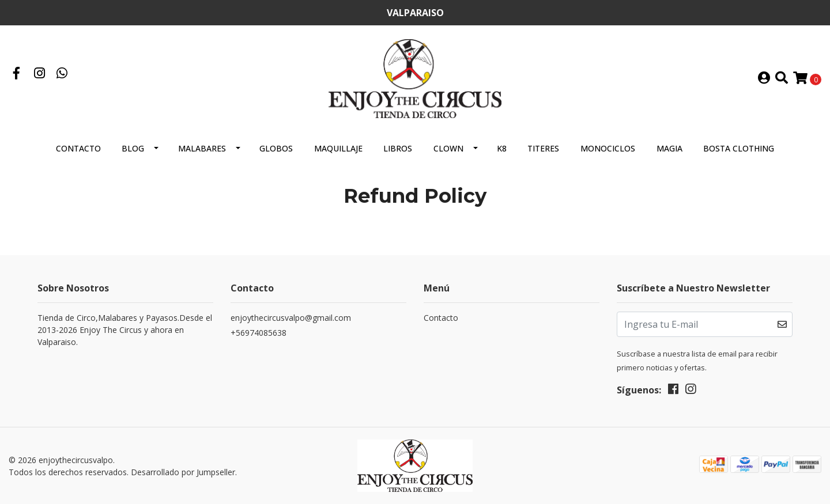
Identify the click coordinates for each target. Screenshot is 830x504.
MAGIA (669, 148)
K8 (502, 148)
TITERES (543, 148)
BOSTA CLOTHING (739, 148)
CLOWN (448, 148)
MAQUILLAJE (338, 148)
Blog (133, 148)
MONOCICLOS (608, 148)
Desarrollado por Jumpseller (183, 472)
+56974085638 (259, 333)
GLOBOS (276, 148)
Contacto (78, 148)
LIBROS (398, 148)
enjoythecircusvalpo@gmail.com (291, 318)
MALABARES (202, 148)
